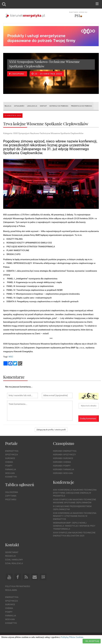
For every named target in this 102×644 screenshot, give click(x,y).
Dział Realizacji (14, 563)
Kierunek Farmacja (63, 469)
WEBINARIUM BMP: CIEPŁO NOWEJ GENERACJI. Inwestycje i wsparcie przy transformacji (74, 526)
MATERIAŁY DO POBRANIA (59, 106)
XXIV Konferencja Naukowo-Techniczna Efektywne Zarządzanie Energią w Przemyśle (75, 493)
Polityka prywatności (18, 586)
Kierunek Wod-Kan (63, 473)
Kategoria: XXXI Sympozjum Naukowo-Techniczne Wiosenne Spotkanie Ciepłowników (43, 133)
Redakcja (10, 556)
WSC (11, 357)
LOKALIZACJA (32, 106)
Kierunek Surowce (63, 458)
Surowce (10, 458)
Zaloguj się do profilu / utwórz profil (51, 430)
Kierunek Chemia (62, 462)
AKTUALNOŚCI (19, 106)
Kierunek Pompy (62, 466)
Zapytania (11, 496)
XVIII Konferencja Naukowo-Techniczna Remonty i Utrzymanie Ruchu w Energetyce (75, 516)
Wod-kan (10, 473)
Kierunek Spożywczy (64, 455)
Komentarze (14, 377)
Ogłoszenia (12, 492)
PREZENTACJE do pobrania (82, 106)
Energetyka (12, 451)
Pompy (9, 466)
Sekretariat (12, 552)
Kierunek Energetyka (65, 451)
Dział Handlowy (14, 560)
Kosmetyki (11, 477)
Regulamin (11, 590)
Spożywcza (11, 455)
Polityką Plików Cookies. (72, 637)
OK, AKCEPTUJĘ (92, 641)
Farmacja (11, 469)
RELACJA (8, 106)
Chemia (9, 462)
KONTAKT (43, 106)
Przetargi (11, 499)
